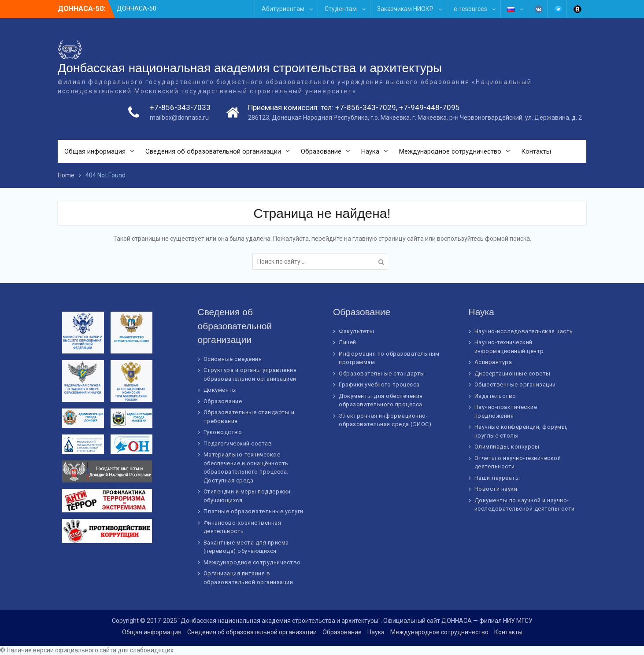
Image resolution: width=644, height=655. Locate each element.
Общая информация (95, 151)
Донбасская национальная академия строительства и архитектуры (250, 68)
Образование (321, 151)
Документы (220, 390)
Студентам (341, 9)
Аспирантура (493, 362)
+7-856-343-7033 (180, 107)
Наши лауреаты (497, 478)
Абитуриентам (283, 9)
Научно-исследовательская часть (524, 331)
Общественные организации (515, 385)
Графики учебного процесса (379, 385)
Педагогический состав (238, 443)
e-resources (470, 9)
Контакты (536, 151)
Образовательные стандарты (382, 373)
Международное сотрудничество (450, 151)
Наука (370, 151)
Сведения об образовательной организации (213, 151)
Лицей (348, 342)
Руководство (223, 432)
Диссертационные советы (513, 373)
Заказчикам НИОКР (405, 9)
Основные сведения (233, 359)
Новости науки (496, 489)
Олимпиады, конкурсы (507, 447)
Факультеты (356, 331)
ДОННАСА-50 (137, 8)
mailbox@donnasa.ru (179, 118)
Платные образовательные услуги (254, 511)
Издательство (495, 396)
